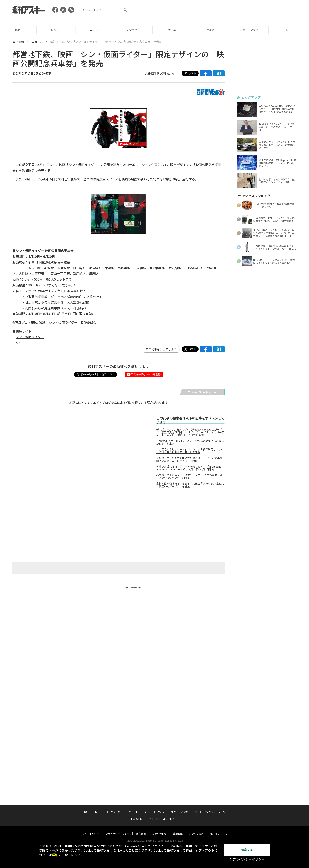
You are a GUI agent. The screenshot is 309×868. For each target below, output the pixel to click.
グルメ (212, 30)
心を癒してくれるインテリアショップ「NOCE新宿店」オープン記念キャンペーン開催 (189, 476)
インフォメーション (214, 808)
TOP (19, 30)
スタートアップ (251, 30)
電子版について (219, 830)
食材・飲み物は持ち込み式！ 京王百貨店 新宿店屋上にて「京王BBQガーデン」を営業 (190, 485)
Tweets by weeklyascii (133, 587)
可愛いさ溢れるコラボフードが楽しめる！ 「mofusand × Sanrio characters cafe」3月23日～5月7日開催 (189, 468)
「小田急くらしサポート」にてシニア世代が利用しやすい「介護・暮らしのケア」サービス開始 (190, 451)
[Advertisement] (224, 11)
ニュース (97, 30)
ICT (196, 808)
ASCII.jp (136, 815)
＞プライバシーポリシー (247, 860)
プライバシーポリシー (118, 830)
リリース (22, 343)
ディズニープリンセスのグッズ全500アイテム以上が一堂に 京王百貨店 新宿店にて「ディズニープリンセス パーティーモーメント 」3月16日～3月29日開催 (190, 432)
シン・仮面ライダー (30, 337)
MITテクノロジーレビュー (164, 815)
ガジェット (135, 30)
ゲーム (174, 30)
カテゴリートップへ (202, 392)
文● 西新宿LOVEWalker (160, 73)
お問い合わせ (159, 830)
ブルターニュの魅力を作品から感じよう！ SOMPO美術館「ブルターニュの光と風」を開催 (189, 459)
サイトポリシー (91, 830)
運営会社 (141, 830)
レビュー (58, 30)
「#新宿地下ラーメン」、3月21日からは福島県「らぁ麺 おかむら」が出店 (190, 442)
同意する (247, 850)
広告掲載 (178, 830)
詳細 (55, 855)
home (18, 42)
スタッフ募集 (196, 830)
